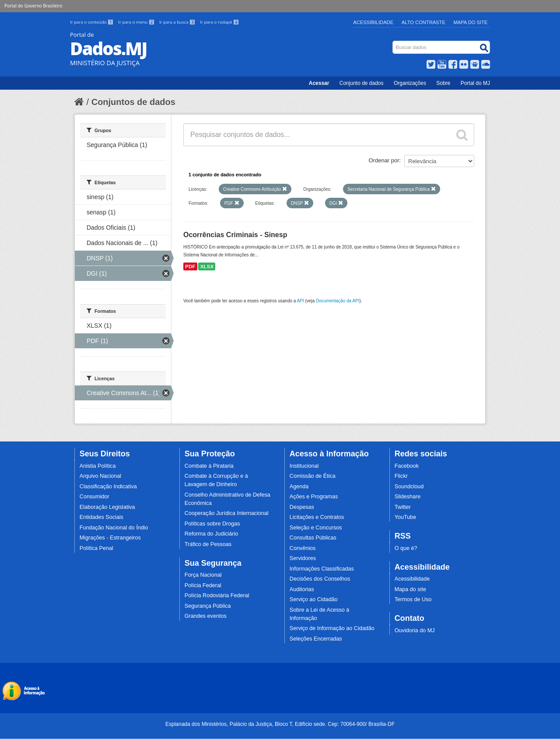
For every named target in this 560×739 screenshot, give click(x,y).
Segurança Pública (208, 606)
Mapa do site (410, 589)
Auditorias (302, 589)
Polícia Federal (203, 585)
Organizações (410, 83)
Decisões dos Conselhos (320, 579)
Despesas (302, 507)
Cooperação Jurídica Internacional (227, 513)
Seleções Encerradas (316, 639)
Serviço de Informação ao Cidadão (332, 628)
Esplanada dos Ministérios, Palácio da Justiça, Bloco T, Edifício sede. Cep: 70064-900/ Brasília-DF (280, 724)
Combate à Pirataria (209, 466)
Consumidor (94, 497)
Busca (394, 43)
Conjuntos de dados (133, 102)
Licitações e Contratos (317, 517)
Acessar (319, 83)
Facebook (407, 466)
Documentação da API (338, 301)
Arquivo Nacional (100, 476)
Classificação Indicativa (108, 487)
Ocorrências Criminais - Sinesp (235, 235)
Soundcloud (409, 487)
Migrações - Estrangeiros (110, 538)
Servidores (303, 558)
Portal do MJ (475, 83)
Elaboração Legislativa (107, 507)
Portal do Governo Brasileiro (33, 6)
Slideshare (408, 497)
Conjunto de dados (362, 83)
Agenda (299, 487)
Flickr (401, 476)
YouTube (406, 517)
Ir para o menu (137, 22)
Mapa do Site (471, 22)
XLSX (207, 266)
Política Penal (96, 548)
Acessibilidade (373, 22)
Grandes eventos (206, 616)
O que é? (406, 548)
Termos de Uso (413, 599)
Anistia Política (98, 466)
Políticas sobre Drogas (212, 524)
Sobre (443, 83)
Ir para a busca (178, 22)
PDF (190, 266)
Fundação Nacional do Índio (114, 528)
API (301, 301)
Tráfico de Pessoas (208, 544)
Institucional (304, 466)
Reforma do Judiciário (212, 534)
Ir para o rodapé (219, 22)
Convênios (303, 548)
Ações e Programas (314, 497)
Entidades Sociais (101, 517)
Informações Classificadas (322, 569)
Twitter (403, 507)
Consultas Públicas (313, 538)
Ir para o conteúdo (92, 22)
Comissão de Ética (313, 476)
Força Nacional (203, 575)
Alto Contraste (423, 22)
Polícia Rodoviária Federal (217, 595)
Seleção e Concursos (316, 528)
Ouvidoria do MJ (415, 630)
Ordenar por (384, 160)
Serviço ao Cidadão (314, 599)
